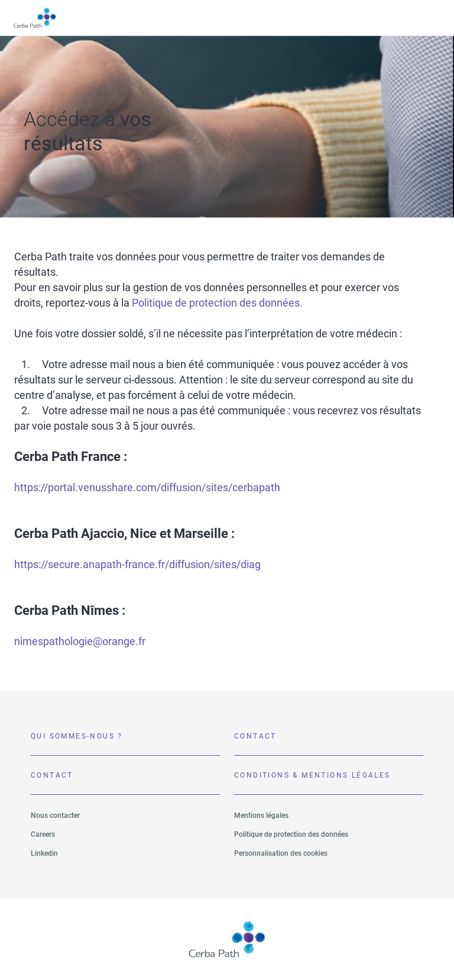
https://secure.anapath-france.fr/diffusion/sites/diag (137, 564)
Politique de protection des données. (217, 303)
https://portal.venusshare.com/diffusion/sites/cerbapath (147, 487)
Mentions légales (261, 815)
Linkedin (44, 853)
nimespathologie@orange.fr (80, 641)
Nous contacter (55, 815)
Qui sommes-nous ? (77, 736)
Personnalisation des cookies (281, 853)
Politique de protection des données (291, 834)
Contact (255, 736)
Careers (43, 834)
